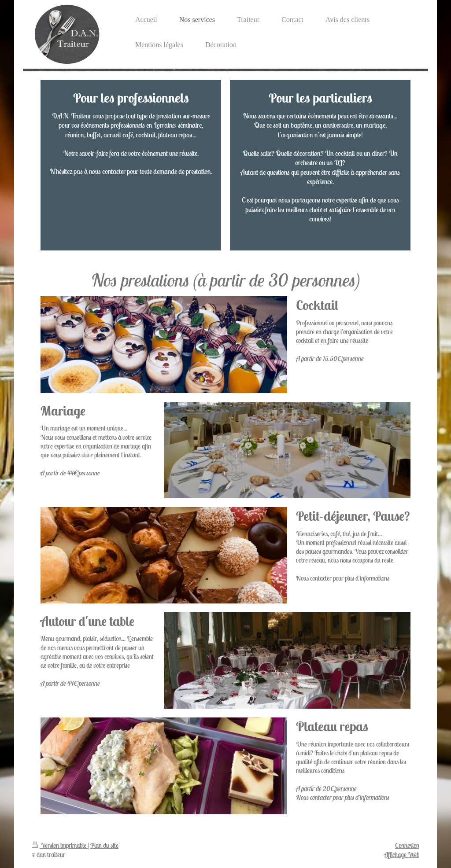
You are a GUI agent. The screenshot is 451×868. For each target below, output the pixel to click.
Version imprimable (60, 845)
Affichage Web (402, 855)
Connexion (407, 845)
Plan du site (104, 845)
